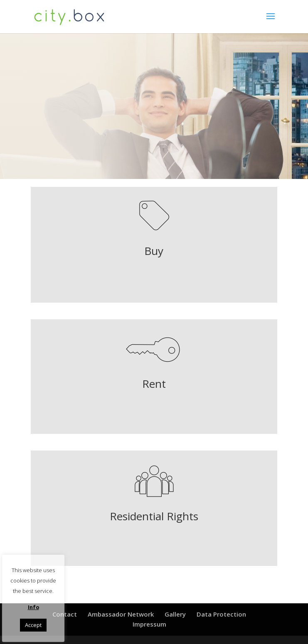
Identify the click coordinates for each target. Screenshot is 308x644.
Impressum (149, 624)
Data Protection (221, 614)
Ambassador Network (121, 614)
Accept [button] (33, 625)
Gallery (175, 614)
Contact (65, 614)
